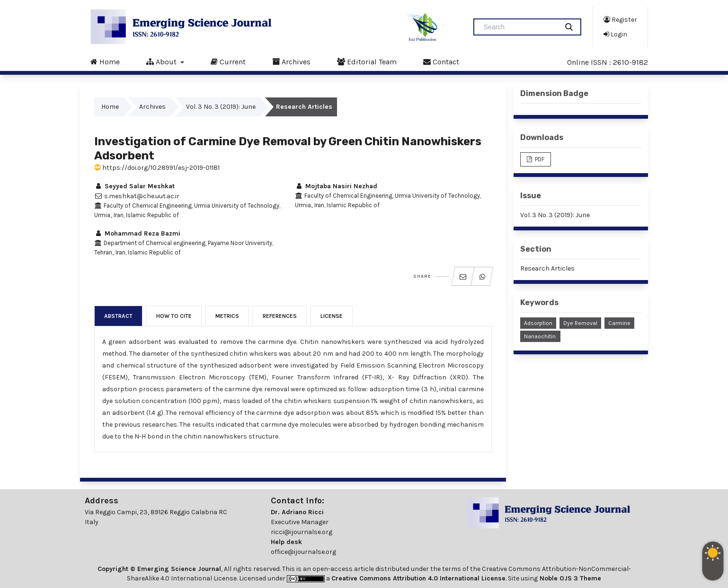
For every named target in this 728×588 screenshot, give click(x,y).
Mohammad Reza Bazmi (137, 233)
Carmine (619, 323)
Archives (291, 61)
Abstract (118, 316)
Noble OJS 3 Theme (569, 578)
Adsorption (538, 323)
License (332, 316)
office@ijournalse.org (303, 552)
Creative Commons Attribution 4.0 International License (418, 578)
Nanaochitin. (540, 336)
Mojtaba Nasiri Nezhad (336, 186)
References (280, 316)
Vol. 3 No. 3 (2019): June (221, 107)
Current (228, 61)
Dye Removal (580, 323)
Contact (441, 61)
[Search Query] (520, 27)
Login (615, 34)
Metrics (227, 316)
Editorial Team (367, 61)
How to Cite (174, 316)
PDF (539, 159)
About (162, 61)
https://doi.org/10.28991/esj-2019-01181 (157, 168)
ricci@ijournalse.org (302, 532)
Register (620, 19)
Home (105, 61)
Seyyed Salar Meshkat (134, 186)
